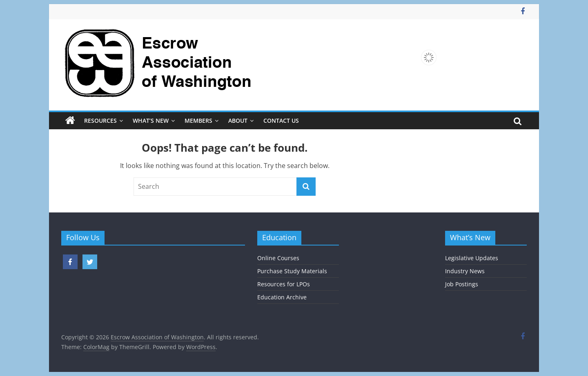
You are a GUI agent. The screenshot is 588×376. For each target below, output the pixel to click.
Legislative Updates (472, 258)
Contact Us (281, 121)
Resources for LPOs (284, 284)
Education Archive (282, 297)
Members (198, 121)
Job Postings (462, 284)
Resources (100, 121)
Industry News (465, 271)
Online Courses (278, 258)
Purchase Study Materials (292, 271)
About (238, 121)
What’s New (151, 121)
